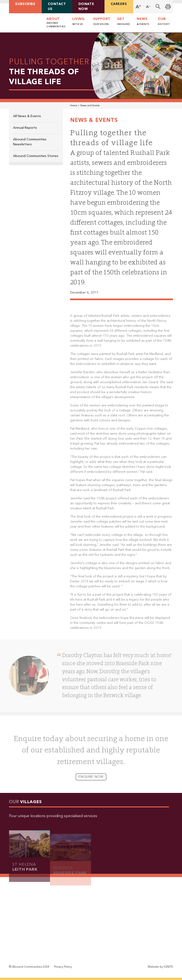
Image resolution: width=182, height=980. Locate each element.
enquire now (91, 779)
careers (119, 4)
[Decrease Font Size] (148, 7)
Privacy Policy (63, 967)
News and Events (90, 106)
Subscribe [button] (25, 4)
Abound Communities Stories (36, 156)
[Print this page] (168, 7)
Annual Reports (25, 128)
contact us (57, 7)
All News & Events (27, 116)
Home (74, 106)
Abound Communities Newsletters (30, 142)
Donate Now (86, 7)
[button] (158, 7)
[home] (23, 23)
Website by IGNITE (160, 967)
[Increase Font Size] (138, 7)
